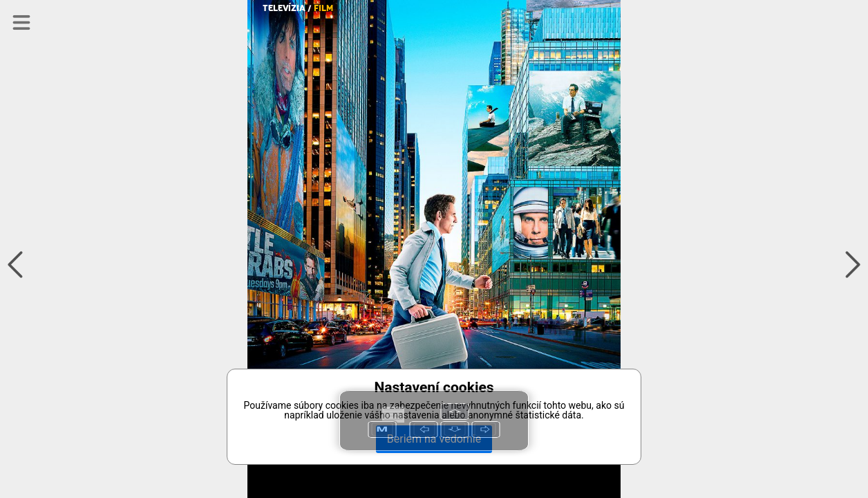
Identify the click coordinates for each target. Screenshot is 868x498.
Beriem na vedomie (434, 439)
